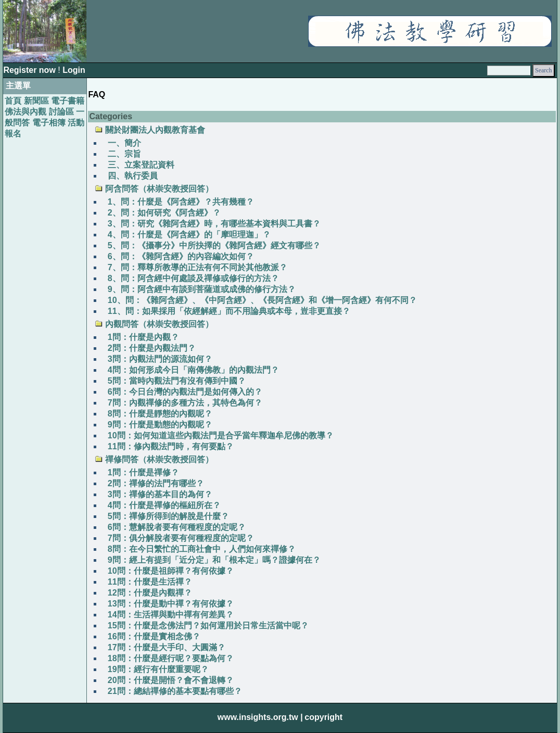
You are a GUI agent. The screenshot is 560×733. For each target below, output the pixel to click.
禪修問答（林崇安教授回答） (159, 459)
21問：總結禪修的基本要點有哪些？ (175, 691)
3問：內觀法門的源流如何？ (160, 359)
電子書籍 (68, 101)
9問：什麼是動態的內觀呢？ (160, 425)
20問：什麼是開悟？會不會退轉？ (171, 680)
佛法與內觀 (26, 112)
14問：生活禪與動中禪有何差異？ (171, 615)
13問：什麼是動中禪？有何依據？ (171, 604)
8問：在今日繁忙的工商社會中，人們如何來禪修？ (202, 549)
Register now (30, 70)
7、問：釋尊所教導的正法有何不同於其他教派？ (198, 267)
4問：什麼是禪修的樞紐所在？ (164, 505)
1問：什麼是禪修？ (143, 472)
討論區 (61, 112)
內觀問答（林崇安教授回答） (159, 324)
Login (74, 70)
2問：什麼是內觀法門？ (152, 348)
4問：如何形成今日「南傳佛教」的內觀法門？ (193, 370)
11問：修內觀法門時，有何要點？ (171, 446)
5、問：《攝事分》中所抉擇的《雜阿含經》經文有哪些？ (214, 245)
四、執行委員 (133, 176)
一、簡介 (124, 143)
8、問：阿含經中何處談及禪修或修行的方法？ (193, 278)
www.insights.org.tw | (260, 717)
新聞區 (36, 101)
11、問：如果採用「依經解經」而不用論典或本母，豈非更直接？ (229, 311)
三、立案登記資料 (141, 165)
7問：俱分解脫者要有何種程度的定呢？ (181, 538)
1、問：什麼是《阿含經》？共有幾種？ (181, 202)
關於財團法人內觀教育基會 (155, 130)
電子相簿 (49, 123)
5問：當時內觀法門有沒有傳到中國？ (177, 381)
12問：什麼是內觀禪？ (150, 593)
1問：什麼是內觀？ (143, 337)
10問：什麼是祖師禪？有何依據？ (171, 571)
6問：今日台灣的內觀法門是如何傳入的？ (185, 392)
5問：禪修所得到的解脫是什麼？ (168, 516)
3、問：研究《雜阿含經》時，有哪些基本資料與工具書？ (214, 224)
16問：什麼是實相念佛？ (154, 636)
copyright (323, 717)
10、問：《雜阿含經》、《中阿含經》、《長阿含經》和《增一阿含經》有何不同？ (262, 300)
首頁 (13, 101)
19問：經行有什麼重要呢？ (158, 669)
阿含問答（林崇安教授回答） (159, 189)
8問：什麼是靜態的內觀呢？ (160, 414)
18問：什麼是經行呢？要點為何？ (171, 658)
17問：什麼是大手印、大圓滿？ (167, 647)
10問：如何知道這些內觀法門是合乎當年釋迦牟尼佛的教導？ (221, 435)
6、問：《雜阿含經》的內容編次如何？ (181, 256)
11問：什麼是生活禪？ (150, 582)
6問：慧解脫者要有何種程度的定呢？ (177, 527)
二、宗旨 (124, 154)
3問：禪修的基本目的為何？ (160, 494)
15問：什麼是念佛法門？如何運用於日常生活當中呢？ (208, 625)
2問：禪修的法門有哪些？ (156, 483)
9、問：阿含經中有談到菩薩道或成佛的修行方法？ (202, 289)
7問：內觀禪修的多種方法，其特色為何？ (185, 403)
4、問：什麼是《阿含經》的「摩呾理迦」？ (189, 235)
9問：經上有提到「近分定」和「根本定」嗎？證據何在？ (214, 560)
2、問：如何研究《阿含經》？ (164, 213)
